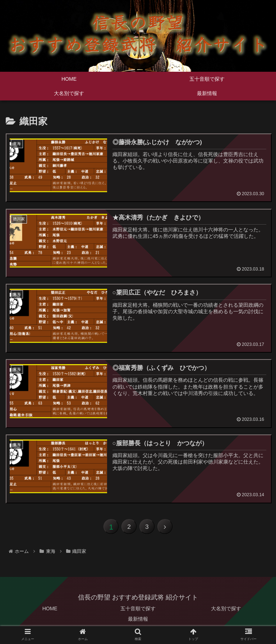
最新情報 (138, 621)
